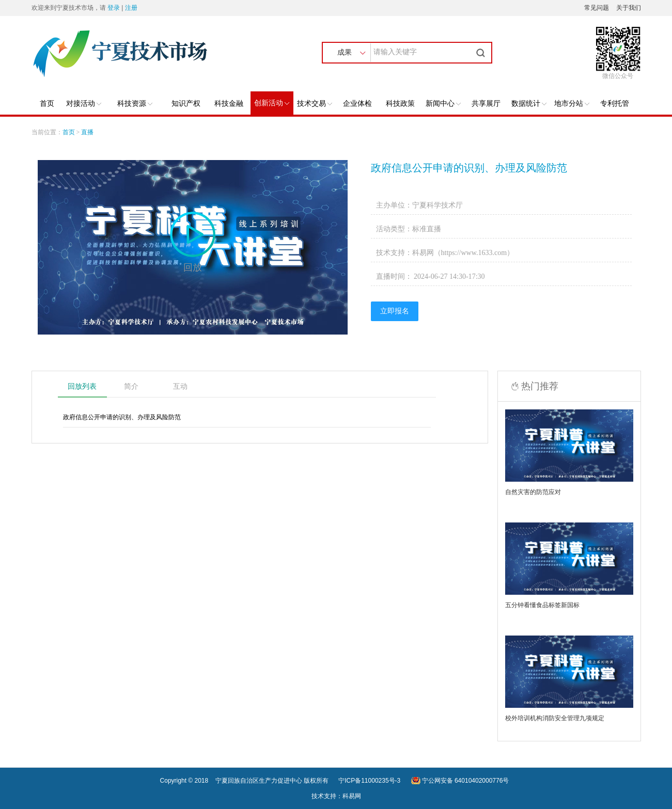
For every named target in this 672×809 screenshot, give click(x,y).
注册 (131, 8)
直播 (87, 132)
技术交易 (315, 104)
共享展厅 (486, 104)
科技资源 (135, 104)
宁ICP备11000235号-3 (369, 781)
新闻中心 (443, 104)
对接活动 (84, 104)
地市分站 (572, 104)
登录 (114, 8)
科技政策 (400, 104)
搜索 (482, 53)
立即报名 (395, 311)
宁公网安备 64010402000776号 (466, 781)
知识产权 (186, 104)
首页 (47, 104)
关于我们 (629, 8)
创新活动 (272, 103)
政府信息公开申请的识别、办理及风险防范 (469, 168)
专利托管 (615, 104)
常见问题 (597, 8)
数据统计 (529, 104)
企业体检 (357, 104)
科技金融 (229, 104)
